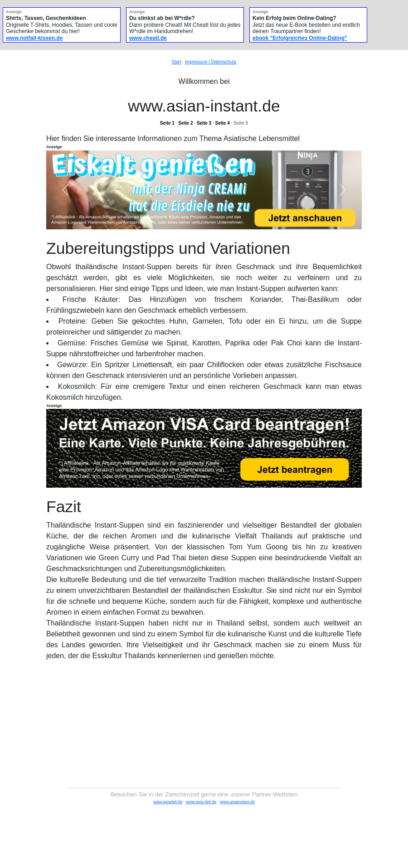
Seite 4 (222, 123)
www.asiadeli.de (168, 802)
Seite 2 (185, 123)
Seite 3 (204, 123)
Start (177, 62)
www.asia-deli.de (201, 802)
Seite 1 (167, 123)
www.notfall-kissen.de (34, 38)
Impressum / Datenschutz (211, 62)
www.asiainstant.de (237, 802)
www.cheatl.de (148, 38)
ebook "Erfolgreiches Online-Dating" (300, 38)
